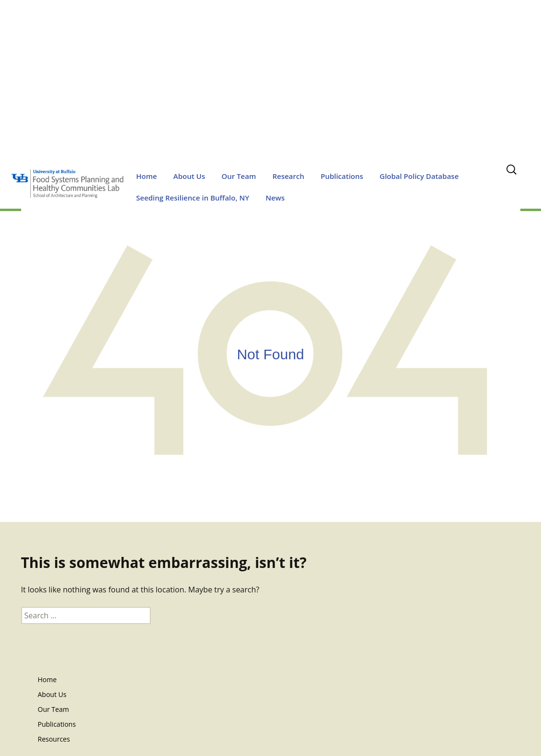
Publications (342, 176)
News (275, 198)
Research (288, 176)
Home (147, 176)
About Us (189, 176)
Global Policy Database (419, 176)
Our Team (239, 176)
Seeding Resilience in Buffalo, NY (193, 198)
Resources (54, 739)
